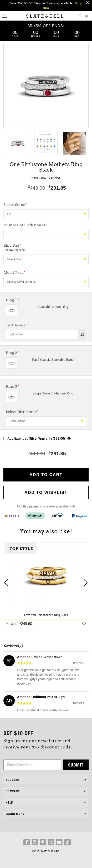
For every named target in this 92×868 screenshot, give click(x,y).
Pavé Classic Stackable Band (53, 360)
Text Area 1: (17, 325)
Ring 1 (12, 300)
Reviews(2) (13, 646)
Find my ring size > (15, 250)
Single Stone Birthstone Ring (53, 393)
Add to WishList (46, 493)
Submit (76, 765)
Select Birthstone (22, 412)
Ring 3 (13, 386)
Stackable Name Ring (53, 307)
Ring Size (46, 248)
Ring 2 (13, 353)
